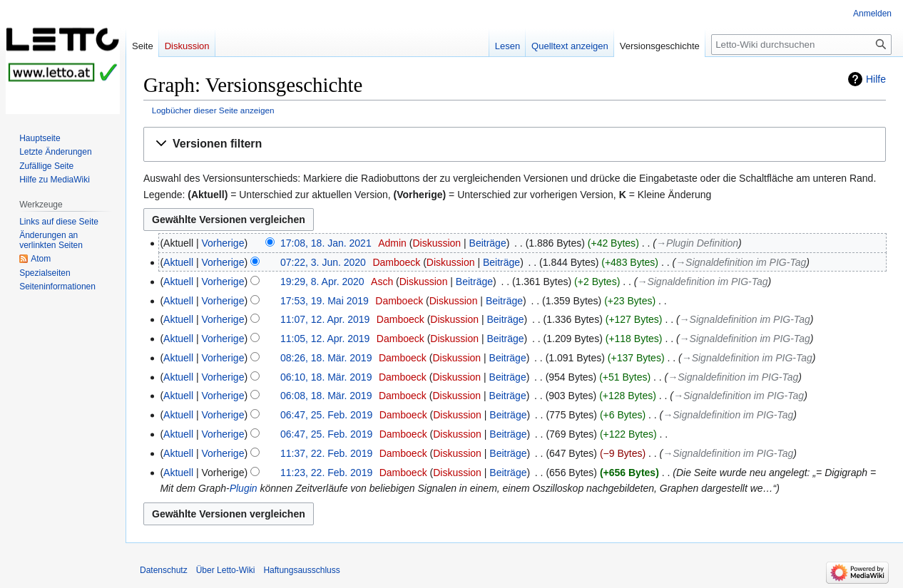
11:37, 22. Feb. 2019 (326, 453)
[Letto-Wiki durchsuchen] (801, 45)
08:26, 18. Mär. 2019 (326, 358)
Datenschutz (164, 570)
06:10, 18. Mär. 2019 (326, 377)
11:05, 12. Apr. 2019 (325, 339)
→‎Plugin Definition (697, 243)
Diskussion (437, 243)
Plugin (244, 488)
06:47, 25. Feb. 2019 (326, 415)
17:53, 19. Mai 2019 (325, 301)
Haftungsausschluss (301, 570)
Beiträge (488, 243)
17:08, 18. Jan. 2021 (326, 243)
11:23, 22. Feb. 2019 (326, 473)
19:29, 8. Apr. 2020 (322, 282)
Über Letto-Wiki (226, 570)
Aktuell (178, 262)
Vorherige (223, 243)
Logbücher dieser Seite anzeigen (213, 110)
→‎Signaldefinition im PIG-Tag (741, 262)
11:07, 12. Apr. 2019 (325, 319)
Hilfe (876, 79)
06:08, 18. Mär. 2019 (326, 396)
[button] (515, 144)
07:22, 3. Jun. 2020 (323, 262)
